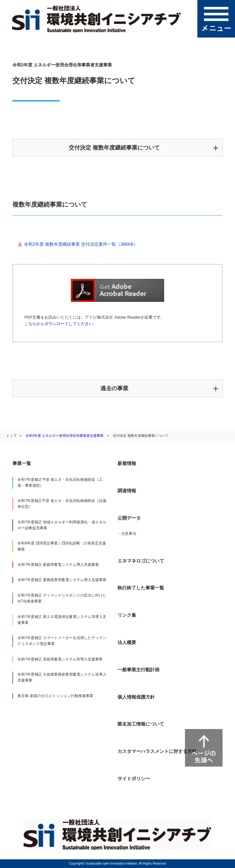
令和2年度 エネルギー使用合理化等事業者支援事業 (65, 436)
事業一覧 (22, 463)
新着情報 (127, 463)
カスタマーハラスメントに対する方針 (157, 751)
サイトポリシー (134, 779)
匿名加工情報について (141, 724)
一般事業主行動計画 (138, 670)
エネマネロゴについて (141, 561)
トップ (11, 436)
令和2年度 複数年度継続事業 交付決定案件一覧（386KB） (81, 244)
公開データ (129, 518)
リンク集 (127, 615)
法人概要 (127, 642)
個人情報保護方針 (136, 697)
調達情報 (127, 491)
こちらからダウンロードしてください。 (61, 324)
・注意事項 (127, 534)
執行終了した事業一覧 (141, 588)
